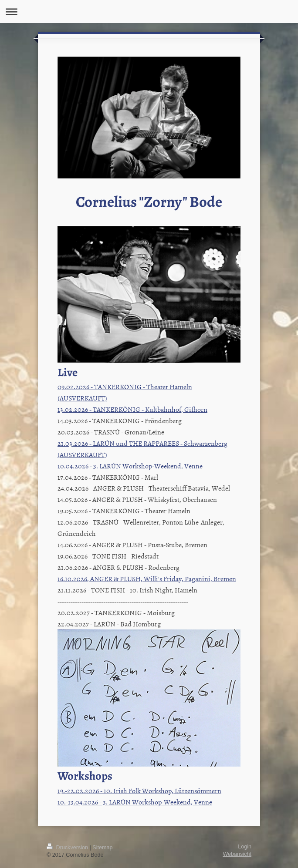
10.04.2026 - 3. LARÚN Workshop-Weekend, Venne (130, 466)
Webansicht (237, 854)
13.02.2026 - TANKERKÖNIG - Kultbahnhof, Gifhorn (132, 409)
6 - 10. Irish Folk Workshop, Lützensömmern (159, 791)
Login (245, 847)
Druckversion (68, 848)
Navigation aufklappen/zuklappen (149, 12)
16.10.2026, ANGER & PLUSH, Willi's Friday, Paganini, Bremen (147, 579)
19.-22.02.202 (77, 791)
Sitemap (102, 848)
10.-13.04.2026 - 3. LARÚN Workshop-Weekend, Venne (135, 802)
